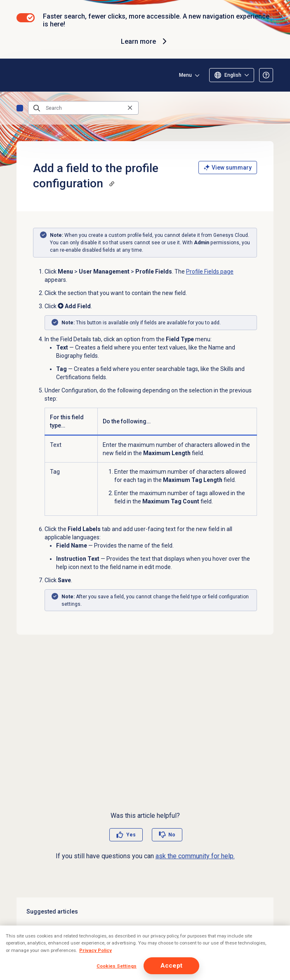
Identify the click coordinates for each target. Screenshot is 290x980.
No (172, 835)
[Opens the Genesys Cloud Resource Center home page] (20, 75)
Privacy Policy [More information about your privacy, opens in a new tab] (95, 950)
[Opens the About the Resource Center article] (266, 75)
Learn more (145, 41)
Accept (171, 966)
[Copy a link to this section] (112, 184)
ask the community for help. (195, 856)
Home (20, 108)
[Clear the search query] (130, 108)
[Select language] (232, 75)
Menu (185, 75)
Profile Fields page (210, 272)
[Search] (83, 108)
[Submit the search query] (37, 108)
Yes (131, 835)
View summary (228, 168)
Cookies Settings (117, 966)
